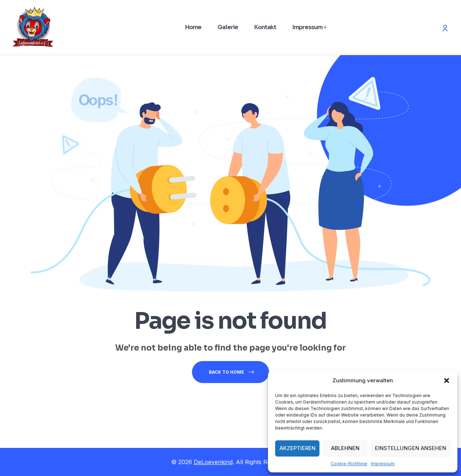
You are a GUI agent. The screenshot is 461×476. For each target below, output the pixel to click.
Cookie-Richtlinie (349, 464)
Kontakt (265, 27)
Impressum (383, 464)
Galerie (228, 27)
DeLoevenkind (213, 462)
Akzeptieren (297, 448)
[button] (447, 381)
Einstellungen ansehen (411, 448)
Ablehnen (345, 448)
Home (193, 27)
